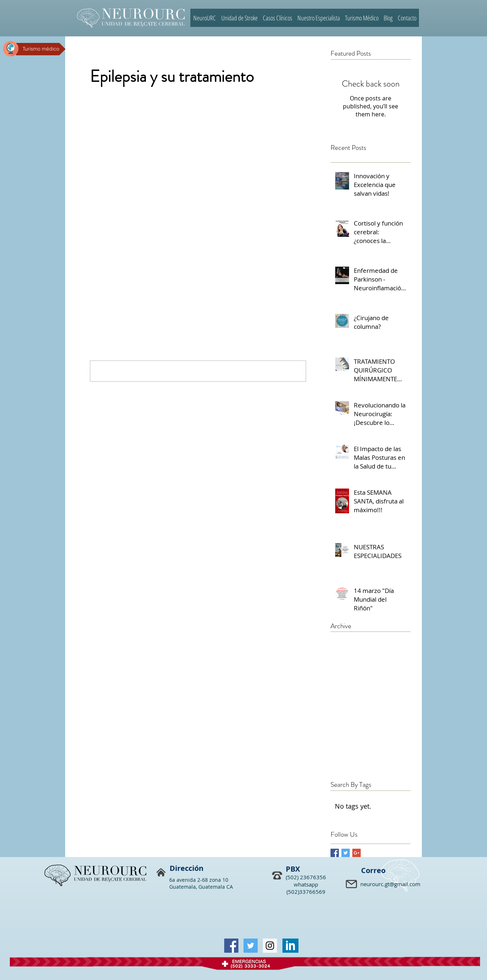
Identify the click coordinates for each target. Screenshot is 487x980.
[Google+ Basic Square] (357, 853)
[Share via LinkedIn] (129, 272)
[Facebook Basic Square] (335, 853)
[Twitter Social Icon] (251, 946)
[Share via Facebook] (93, 272)
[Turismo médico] (41, 49)
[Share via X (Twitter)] (111, 272)
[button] (352, 885)
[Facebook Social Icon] (231, 946)
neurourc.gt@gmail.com (390, 884)
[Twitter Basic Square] (346, 853)
